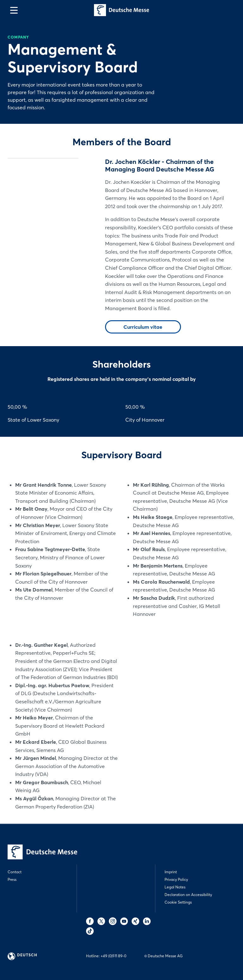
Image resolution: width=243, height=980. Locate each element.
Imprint (171, 872)
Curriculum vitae (143, 327)
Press (12, 879)
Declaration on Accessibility (188, 895)
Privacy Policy (176, 879)
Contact (15, 872)
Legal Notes (175, 887)
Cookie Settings (178, 902)
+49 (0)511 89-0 (113, 956)
